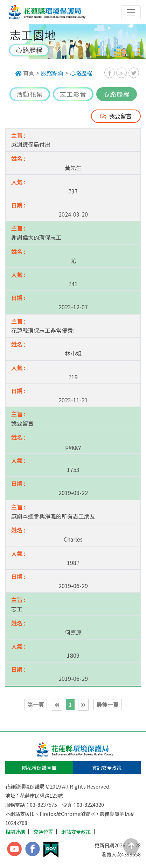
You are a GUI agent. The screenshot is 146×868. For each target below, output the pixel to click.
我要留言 (116, 116)
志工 (17, 609)
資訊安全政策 (107, 767)
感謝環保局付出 (31, 144)
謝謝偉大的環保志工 (36, 237)
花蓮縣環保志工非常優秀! (43, 330)
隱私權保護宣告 (39, 767)
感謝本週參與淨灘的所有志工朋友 (53, 516)
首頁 (25, 73)
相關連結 (15, 832)
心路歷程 (81, 73)
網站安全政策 (76, 832)
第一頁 (36, 705)
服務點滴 (52, 73)
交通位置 (43, 832)
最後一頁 (107, 705)
